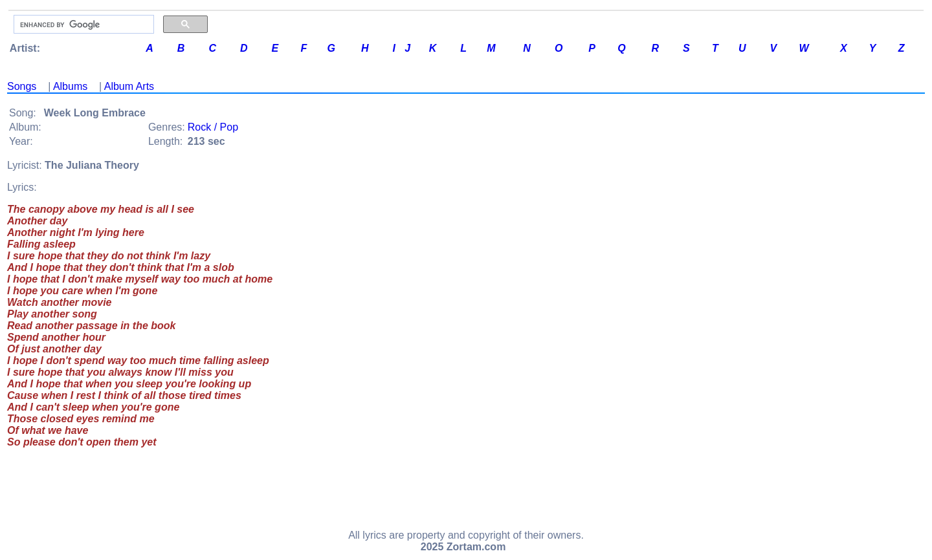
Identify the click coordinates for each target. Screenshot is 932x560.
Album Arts (129, 86)
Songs (22, 86)
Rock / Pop (213, 127)
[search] (83, 25)
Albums (70, 86)
